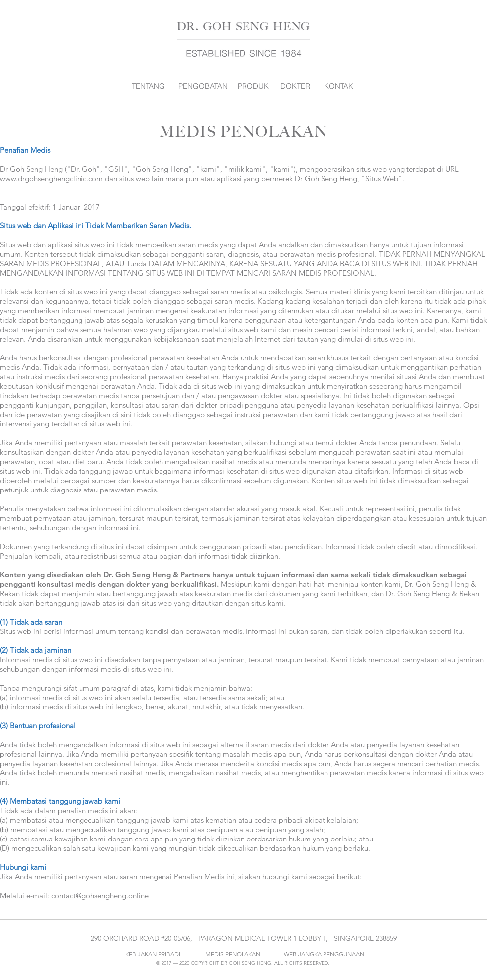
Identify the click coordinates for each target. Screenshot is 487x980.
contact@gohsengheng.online (100, 895)
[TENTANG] (148, 86)
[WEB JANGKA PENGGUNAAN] (324, 954)
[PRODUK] (253, 86)
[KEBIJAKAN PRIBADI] (153, 954)
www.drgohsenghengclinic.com (51, 178)
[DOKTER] (295, 86)
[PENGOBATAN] (203, 86)
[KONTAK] (339, 86)
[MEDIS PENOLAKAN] (233, 954)
